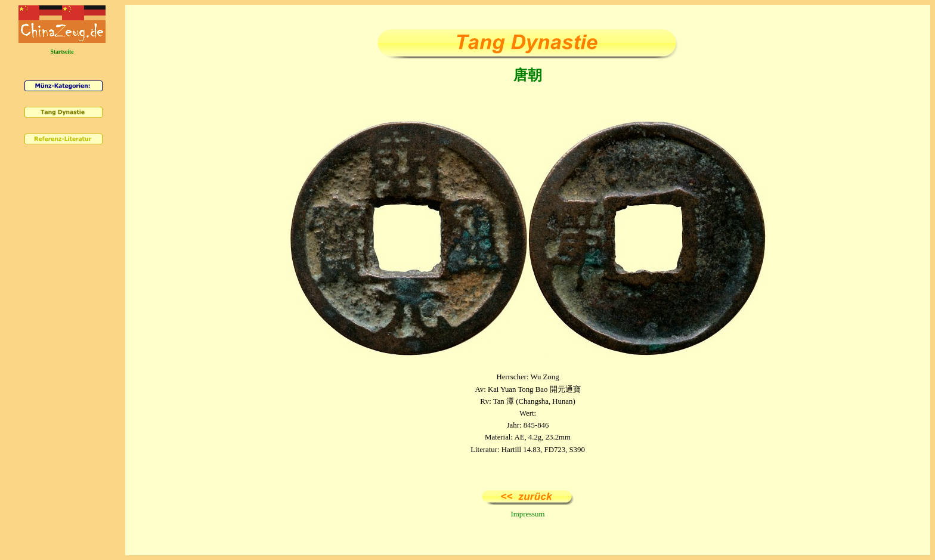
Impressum (528, 514)
